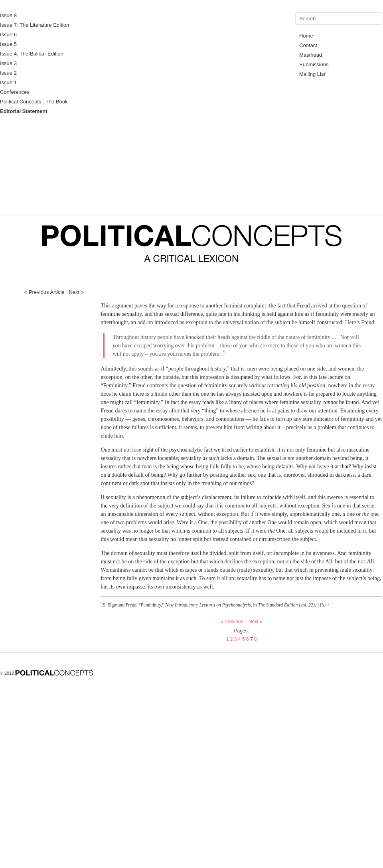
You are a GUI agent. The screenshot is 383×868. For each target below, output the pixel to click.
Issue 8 (8, 15)
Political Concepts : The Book (34, 102)
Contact (308, 45)
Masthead (311, 55)
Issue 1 (8, 82)
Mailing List (312, 74)
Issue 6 (8, 35)
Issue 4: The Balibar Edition (32, 54)
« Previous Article (44, 292)
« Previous (235, 622)
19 (223, 352)
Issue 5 (8, 44)
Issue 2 (8, 73)
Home (306, 36)
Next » (76, 292)
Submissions (314, 64)
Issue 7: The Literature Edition (35, 25)
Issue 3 (8, 63)
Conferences (15, 92)
